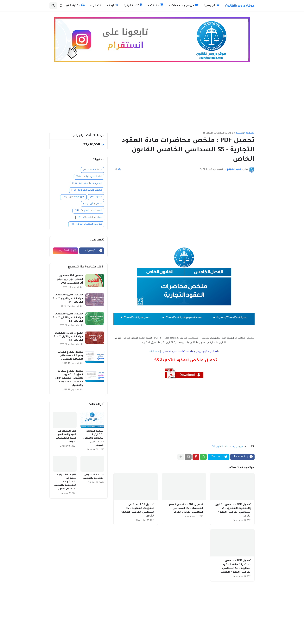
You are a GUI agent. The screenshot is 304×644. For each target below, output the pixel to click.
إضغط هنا (155, 352)
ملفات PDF (92, 170)
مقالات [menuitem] (157, 5)
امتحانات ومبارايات (89, 177)
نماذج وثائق (93, 204)
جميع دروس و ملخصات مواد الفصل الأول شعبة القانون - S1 (68, 337)
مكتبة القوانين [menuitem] (73, 5)
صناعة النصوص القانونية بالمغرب (93, 477)
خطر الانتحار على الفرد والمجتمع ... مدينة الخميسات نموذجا (66, 437)
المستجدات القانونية (88, 211)
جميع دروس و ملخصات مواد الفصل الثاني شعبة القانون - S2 (68, 318)
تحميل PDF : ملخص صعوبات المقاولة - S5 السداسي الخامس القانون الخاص (138, 510)
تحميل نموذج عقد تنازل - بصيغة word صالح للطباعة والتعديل (68, 356)
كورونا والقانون (73, 197)
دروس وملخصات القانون (86, 224)
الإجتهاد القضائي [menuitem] (105, 5)
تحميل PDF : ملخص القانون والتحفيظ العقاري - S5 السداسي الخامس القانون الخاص (233, 510)
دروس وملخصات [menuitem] (185, 5)
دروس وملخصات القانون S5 (218, 133)
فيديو (96, 197)
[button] (61, 6)
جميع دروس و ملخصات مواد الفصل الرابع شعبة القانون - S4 (68, 299)
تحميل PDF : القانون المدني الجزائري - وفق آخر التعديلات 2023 (70, 279)
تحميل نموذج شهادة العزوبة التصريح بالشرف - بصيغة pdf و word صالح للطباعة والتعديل (69, 378)
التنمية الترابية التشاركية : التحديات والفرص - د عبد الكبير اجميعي (93, 438)
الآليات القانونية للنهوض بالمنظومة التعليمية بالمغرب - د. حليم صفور (65, 482)
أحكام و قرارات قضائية (87, 184)
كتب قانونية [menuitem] (133, 5)
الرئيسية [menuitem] (212, 5)
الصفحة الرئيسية (245, 133)
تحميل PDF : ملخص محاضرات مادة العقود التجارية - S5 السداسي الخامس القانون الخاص (236, 567)
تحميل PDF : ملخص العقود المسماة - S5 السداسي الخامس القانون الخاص (185, 509)
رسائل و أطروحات (90, 217)
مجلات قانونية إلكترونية (87, 190)
